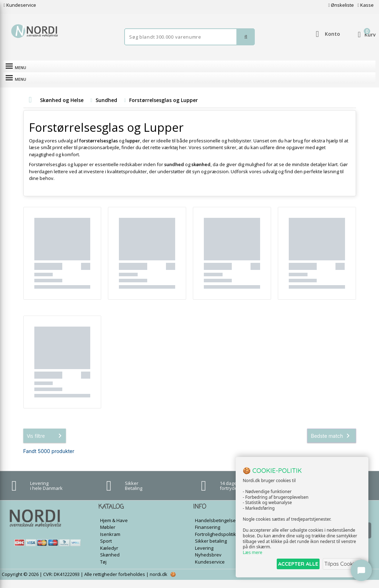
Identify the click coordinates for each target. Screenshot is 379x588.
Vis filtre (46, 443)
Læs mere (252, 553)
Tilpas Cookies (341, 564)
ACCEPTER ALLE (292, 564)
